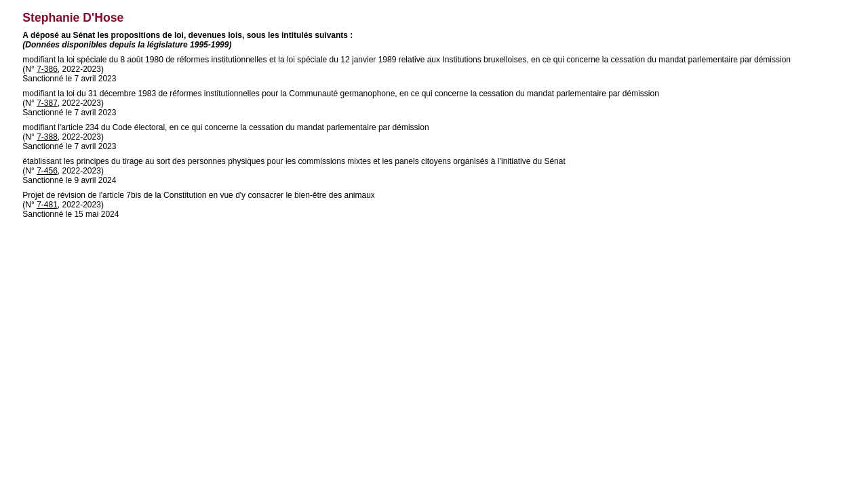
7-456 (47, 171)
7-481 (47, 205)
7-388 (47, 137)
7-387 (47, 103)
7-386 (47, 69)
